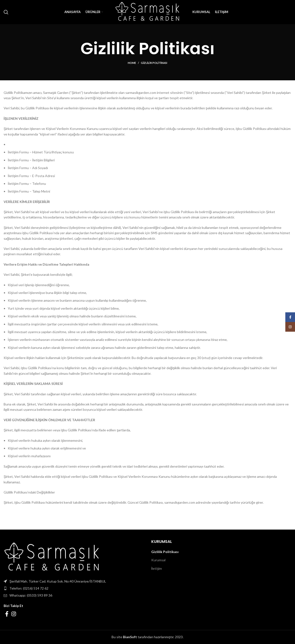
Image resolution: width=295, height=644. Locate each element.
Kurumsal (158, 560)
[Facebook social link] (7, 614)
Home (132, 63)
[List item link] (74, 588)
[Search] (6, 12)
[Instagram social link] (14, 614)
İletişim (157, 568)
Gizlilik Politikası (165, 552)
